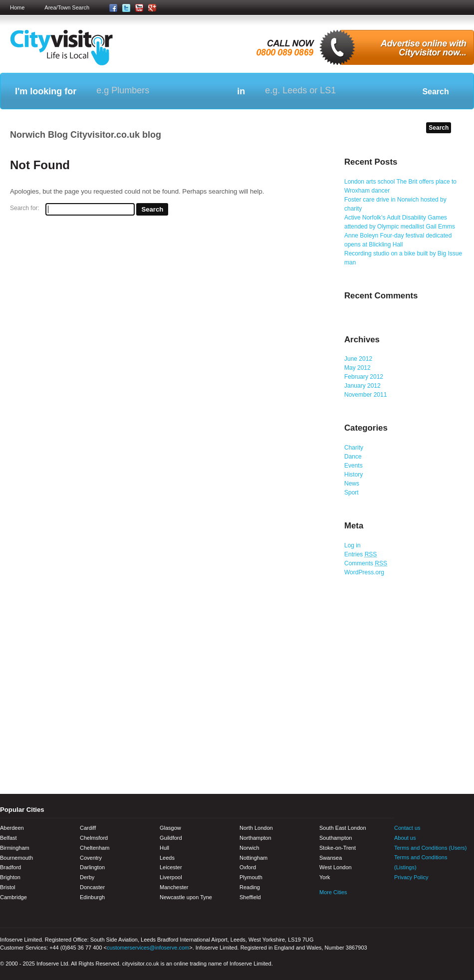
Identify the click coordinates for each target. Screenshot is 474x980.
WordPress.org (364, 572)
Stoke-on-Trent (338, 848)
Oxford (248, 867)
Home (17, 7)
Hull (164, 848)
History (354, 475)
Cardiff (88, 828)
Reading (250, 887)
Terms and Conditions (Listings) (421, 862)
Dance (353, 457)
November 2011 (365, 395)
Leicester (171, 867)
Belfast (8, 838)
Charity (354, 448)
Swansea (331, 858)
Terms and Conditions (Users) (431, 848)
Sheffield (250, 897)
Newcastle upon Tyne (186, 897)
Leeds (167, 858)
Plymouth (251, 877)
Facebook (402, 898)
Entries (360, 554)
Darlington (92, 867)
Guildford (171, 838)
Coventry (91, 858)
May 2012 (357, 368)
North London (256, 828)
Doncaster (92, 887)
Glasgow (170, 828)
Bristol (8, 887)
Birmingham (15, 848)
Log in (353, 545)
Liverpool (171, 877)
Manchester (174, 887)
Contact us (407, 828)
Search (435, 92)
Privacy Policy (411, 877)
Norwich (249, 848)
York (325, 877)
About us (405, 838)
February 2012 (364, 377)
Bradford (10, 867)
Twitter (419, 898)
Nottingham (253, 858)
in (241, 91)
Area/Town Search (67, 7)
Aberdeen (12, 828)
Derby (87, 877)
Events (354, 466)
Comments (366, 563)
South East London (343, 828)
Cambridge (13, 897)
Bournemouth (16, 858)
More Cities (333, 892)
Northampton (255, 838)
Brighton (10, 877)
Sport (352, 492)
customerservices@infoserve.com (148, 948)
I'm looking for (46, 91)
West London (336, 867)
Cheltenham (95, 848)
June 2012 (358, 359)
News (352, 484)
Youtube (437, 898)
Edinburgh (92, 897)
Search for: (25, 208)
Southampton (336, 838)
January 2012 (362, 386)
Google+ (454, 898)
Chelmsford (94, 838)
